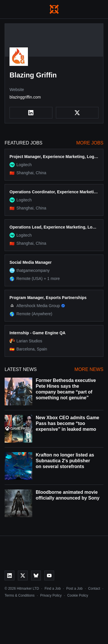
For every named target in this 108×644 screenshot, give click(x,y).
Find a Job (53, 589)
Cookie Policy (78, 595)
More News (89, 369)
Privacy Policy (51, 595)
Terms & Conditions (20, 595)
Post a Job (74, 589)
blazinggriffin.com (25, 97)
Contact (94, 589)
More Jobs (90, 143)
